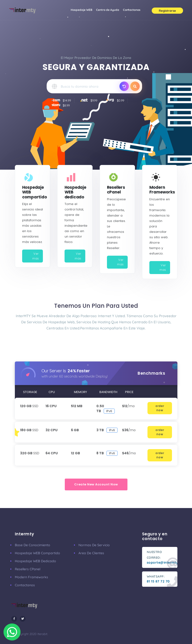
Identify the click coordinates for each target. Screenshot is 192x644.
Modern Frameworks (31, 577)
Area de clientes (91, 553)
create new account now (96, 484)
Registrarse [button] (167, 11)
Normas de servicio (94, 545)
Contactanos (132, 10)
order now (160, 408)
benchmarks (151, 373)
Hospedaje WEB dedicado (35, 561)
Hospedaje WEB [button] (82, 10)
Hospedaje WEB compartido (37, 553)
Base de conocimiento (33, 545)
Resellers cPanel (28, 569)
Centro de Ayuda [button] (109, 9)
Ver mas (36, 256)
